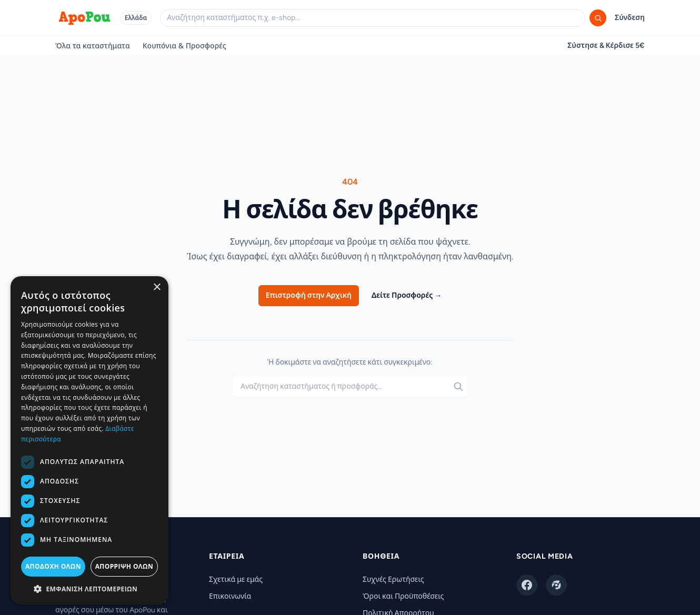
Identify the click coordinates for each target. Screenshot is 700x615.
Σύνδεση (630, 18)
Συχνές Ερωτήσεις (393, 579)
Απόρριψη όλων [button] (124, 566)
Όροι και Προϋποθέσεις (403, 596)
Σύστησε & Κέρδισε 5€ (606, 46)
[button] (89, 589)
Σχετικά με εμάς (236, 579)
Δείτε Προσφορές (407, 295)
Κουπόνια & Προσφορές (184, 46)
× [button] (157, 288)
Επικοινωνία (230, 596)
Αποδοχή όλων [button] (53, 566)
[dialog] (89, 440)
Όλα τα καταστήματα (93, 46)
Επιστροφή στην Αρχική (309, 295)
